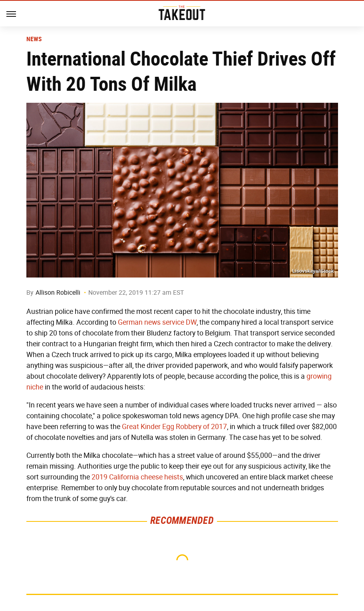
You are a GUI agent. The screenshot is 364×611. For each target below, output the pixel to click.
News (34, 39)
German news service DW (157, 322)
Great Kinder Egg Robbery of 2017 (174, 427)
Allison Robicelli (58, 293)
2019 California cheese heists (137, 477)
